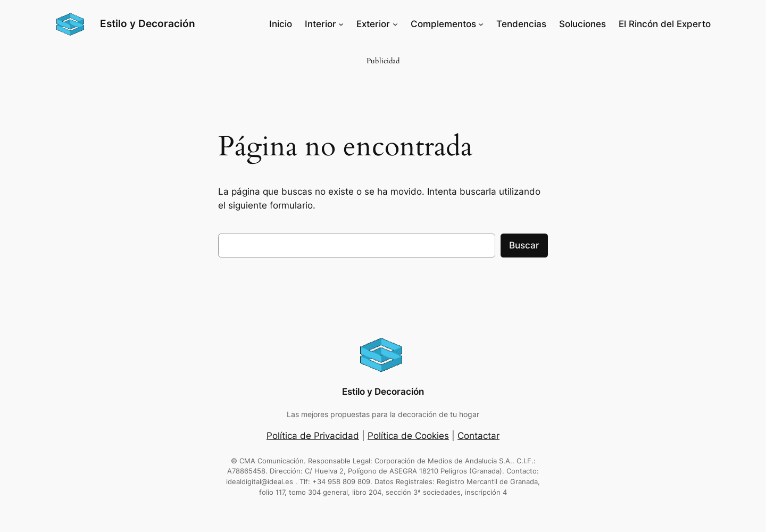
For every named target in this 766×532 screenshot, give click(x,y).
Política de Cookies (408, 436)
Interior (320, 24)
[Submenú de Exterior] (395, 24)
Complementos (443, 24)
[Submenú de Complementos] (481, 24)
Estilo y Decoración (148, 23)
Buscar (524, 245)
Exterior (373, 24)
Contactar (478, 436)
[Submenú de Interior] (341, 24)
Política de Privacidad (313, 436)
